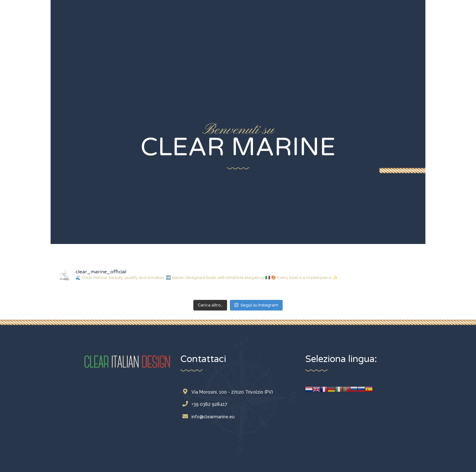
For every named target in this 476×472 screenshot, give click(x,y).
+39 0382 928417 (206, 404)
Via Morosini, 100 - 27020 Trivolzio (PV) (229, 392)
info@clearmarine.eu (210, 417)
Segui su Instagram (256, 305)
